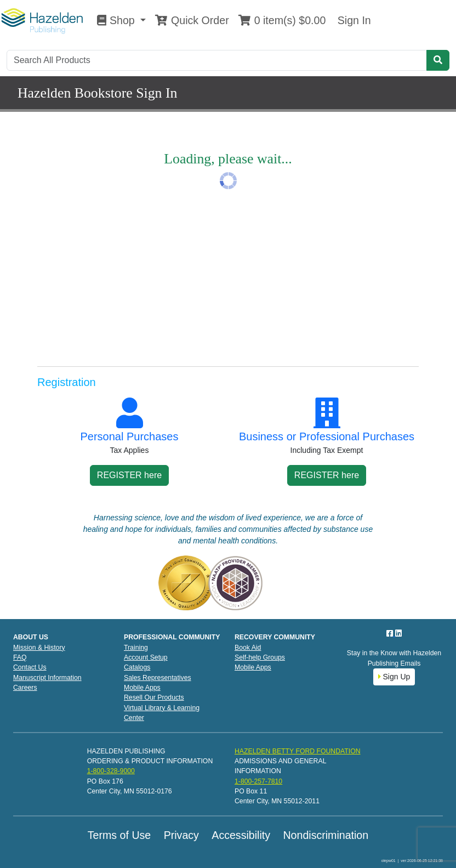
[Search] (217, 60)
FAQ (20, 657)
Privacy (181, 835)
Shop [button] (117, 20)
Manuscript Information (47, 678)
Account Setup (146, 657)
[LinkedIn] (398, 633)
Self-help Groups (260, 657)
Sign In (352, 20)
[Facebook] (391, 633)
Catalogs (137, 667)
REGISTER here (129, 475)
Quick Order (192, 20)
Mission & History (39, 648)
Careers (25, 688)
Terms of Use (119, 835)
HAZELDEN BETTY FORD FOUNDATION (298, 751)
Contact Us (30, 667)
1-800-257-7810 (258, 781)
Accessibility (241, 835)
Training (136, 648)
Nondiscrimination (326, 835)
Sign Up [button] (394, 677)
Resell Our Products (154, 697)
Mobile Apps (142, 688)
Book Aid (248, 648)
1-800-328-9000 (111, 771)
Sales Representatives (158, 678)
